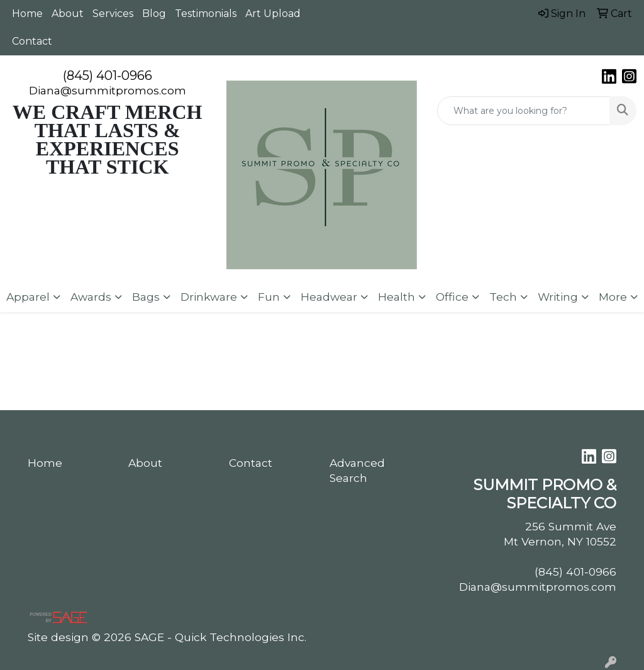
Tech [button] (503, 297)
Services (113, 14)
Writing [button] (558, 297)
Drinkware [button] (209, 297)
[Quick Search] (524, 111)
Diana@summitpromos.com (108, 90)
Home (27, 14)
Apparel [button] (28, 297)
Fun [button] (269, 297)
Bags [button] (146, 297)
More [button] (613, 297)
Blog (154, 14)
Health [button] (397, 297)
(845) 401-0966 (108, 75)
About (68, 14)
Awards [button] (91, 297)
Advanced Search (357, 470)
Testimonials (206, 14)
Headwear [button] (329, 297)
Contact (32, 41)
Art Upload (273, 14)
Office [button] (452, 297)
